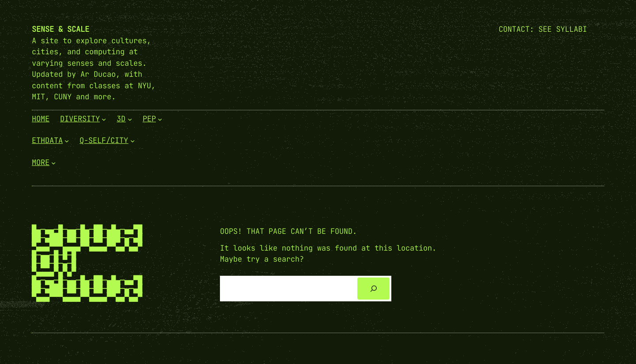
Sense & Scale (61, 29)
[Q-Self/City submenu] (132, 141)
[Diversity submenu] (104, 119)
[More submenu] (53, 162)
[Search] (373, 289)
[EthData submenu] (67, 141)
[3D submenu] (130, 119)
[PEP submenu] (160, 119)
